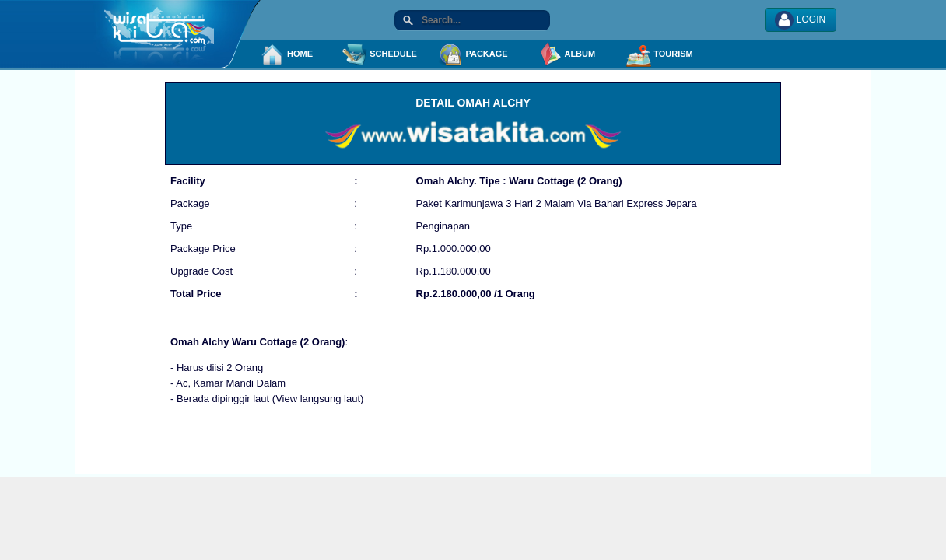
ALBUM (566, 54)
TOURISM (660, 54)
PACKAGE (473, 54)
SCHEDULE (380, 54)
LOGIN (800, 20)
